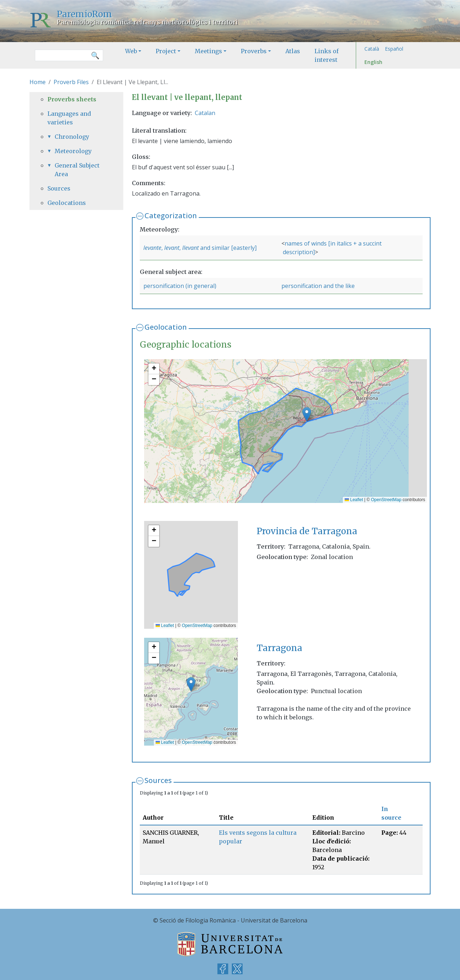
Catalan (205, 113)
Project (166, 51)
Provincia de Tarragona (307, 531)
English (373, 62)
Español (394, 49)
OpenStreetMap (386, 500)
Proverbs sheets (72, 99)
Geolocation (166, 327)
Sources (158, 780)
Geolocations (67, 203)
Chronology (72, 137)
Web (131, 51)
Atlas (293, 51)
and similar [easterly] (228, 248)
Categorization (171, 216)
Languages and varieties (69, 118)
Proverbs (254, 51)
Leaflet (354, 500)
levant (172, 248)
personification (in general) (180, 286)
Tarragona (279, 648)
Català (372, 49)
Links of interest (326, 55)
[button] (307, 414)
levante (152, 248)
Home (38, 82)
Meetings (208, 51)
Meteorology (73, 151)
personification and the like (318, 286)
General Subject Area (77, 170)
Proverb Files (71, 82)
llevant (190, 248)
